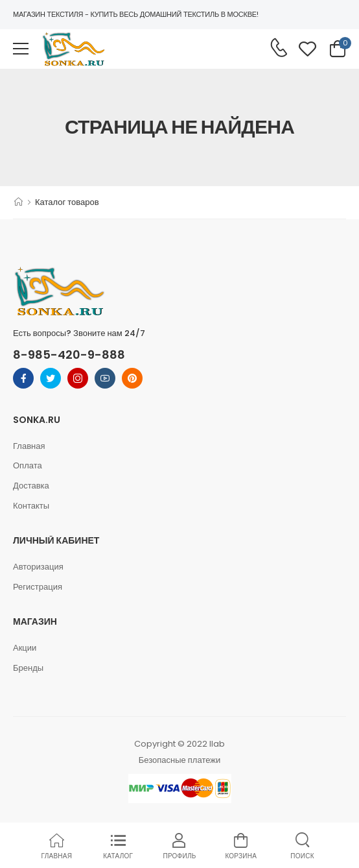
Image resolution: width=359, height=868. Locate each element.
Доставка (31, 486)
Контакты (31, 506)
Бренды (28, 668)
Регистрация (38, 587)
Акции (25, 648)
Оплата (28, 465)
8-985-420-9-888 (69, 355)
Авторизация (38, 567)
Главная (29, 446)
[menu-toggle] (21, 49)
